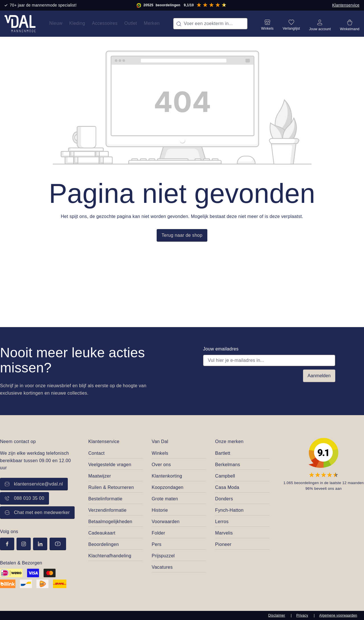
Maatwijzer (100, 476)
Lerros (222, 522)
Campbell (225, 476)
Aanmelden (319, 376)
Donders (224, 499)
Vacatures (162, 567)
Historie (160, 510)
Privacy (302, 615)
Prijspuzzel (163, 556)
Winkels (160, 453)
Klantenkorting (167, 476)
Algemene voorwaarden (338, 615)
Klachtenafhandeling (110, 556)
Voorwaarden (166, 522)
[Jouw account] (320, 24)
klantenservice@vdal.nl (34, 484)
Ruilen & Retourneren (111, 487)
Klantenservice (346, 5)
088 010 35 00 (24, 498)
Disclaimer (277, 615)
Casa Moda (227, 487)
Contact (96, 453)
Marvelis (224, 533)
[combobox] (210, 24)
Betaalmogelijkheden (110, 522)
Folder (159, 533)
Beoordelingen (104, 544)
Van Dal (160, 441)
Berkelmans (228, 465)
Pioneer (223, 544)
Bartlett (223, 453)
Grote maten (165, 499)
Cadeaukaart (102, 533)
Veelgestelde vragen (110, 465)
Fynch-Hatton (229, 510)
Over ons (161, 465)
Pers (157, 544)
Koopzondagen (168, 487)
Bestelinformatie (105, 499)
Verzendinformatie (107, 510)
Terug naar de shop (182, 235)
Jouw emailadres (221, 349)
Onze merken (229, 441)
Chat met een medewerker (37, 512)
